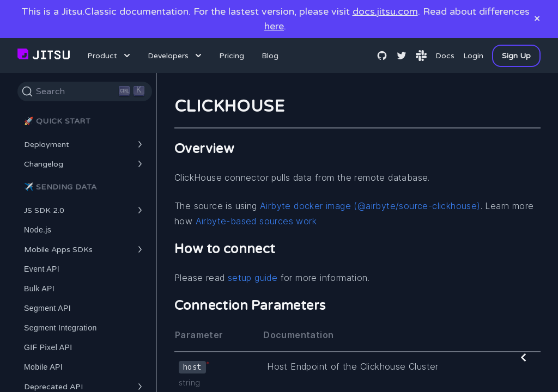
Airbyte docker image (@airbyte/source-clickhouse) (370, 206)
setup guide (253, 278)
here (274, 26)
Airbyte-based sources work (256, 221)
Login (473, 56)
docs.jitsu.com (385, 11)
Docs (445, 56)
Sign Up (516, 56)
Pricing (232, 56)
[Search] (85, 91)
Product (110, 56)
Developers (176, 56)
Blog (270, 56)
